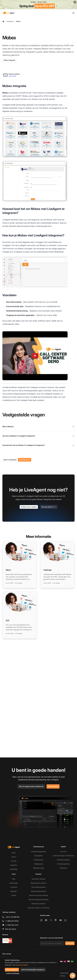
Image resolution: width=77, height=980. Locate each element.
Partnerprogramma (63, 864)
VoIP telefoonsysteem (38, 887)
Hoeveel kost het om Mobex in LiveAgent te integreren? (38, 445)
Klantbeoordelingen (63, 860)
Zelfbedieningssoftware (38, 891)
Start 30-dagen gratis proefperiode (31, 786)
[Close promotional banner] (75, 2)
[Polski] (69, 962)
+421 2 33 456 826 (12, 917)
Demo (14, 853)
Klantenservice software (39, 883)
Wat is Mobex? (38, 427)
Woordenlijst (14, 883)
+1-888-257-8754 (12, 921)
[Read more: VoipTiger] (57, 565)
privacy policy (23, 965)
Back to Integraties (10, 460)
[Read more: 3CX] (20, 615)
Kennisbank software (38, 879)
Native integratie (9, 60)
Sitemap (62, 976)
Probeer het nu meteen (29, 507)
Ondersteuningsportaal (38, 852)
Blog (14, 879)
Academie (14, 887)
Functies (14, 861)
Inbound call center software (39, 895)
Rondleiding (14, 869)
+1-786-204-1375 (12, 925)
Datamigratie (38, 856)
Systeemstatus (39, 860)
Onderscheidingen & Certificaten (63, 856)
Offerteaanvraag (38, 868)
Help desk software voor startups (38, 908)
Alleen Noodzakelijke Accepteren (33, 970)
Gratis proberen (25, 460)
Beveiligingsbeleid (63, 973)
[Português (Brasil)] (72, 962)
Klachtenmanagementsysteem (38, 899)
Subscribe (70, 943)
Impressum (63, 868)
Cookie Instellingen (13, 973)
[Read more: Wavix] (20, 565)
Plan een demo (53, 786)
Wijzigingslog (39, 864)
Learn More (12, 76)
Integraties (10, 21)
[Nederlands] (61, 962)
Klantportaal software (38, 904)
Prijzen (14, 857)
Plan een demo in (49, 507)
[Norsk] (65, 962)
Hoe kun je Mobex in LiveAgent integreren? (38, 436)
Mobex (18, 21)
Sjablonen (14, 891)
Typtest (14, 895)
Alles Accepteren (12, 970)
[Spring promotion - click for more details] (38, 5)
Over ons (63, 852)
